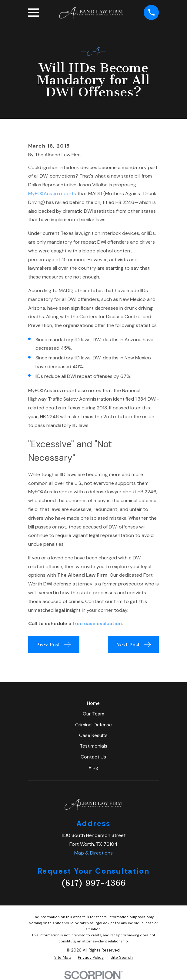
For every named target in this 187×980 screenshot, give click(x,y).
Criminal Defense (93, 725)
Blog (93, 767)
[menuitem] (63, 958)
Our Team (93, 714)
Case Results (93, 735)
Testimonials (93, 746)
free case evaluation (97, 623)
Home (93, 703)
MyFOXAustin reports (52, 193)
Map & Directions (93, 853)
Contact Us (93, 757)
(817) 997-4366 (93, 883)
